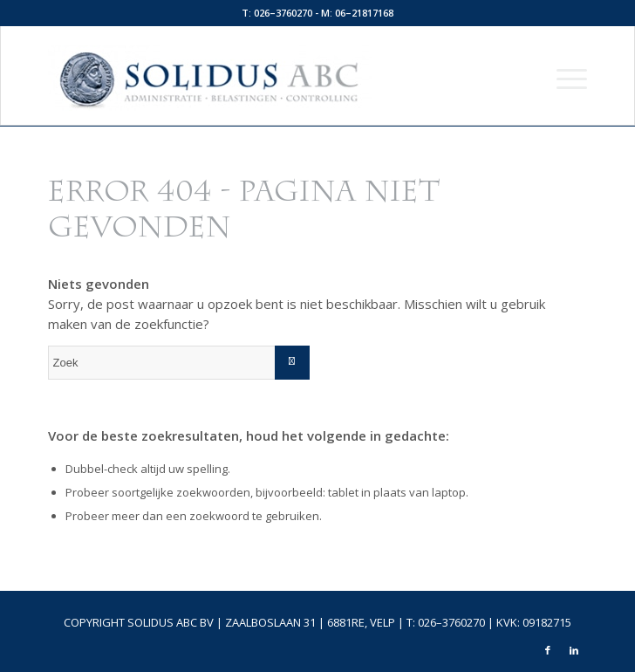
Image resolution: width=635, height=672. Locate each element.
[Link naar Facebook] (548, 650)
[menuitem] (563, 78)
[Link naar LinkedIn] (574, 650)
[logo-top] (263, 78)
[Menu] (563, 78)
